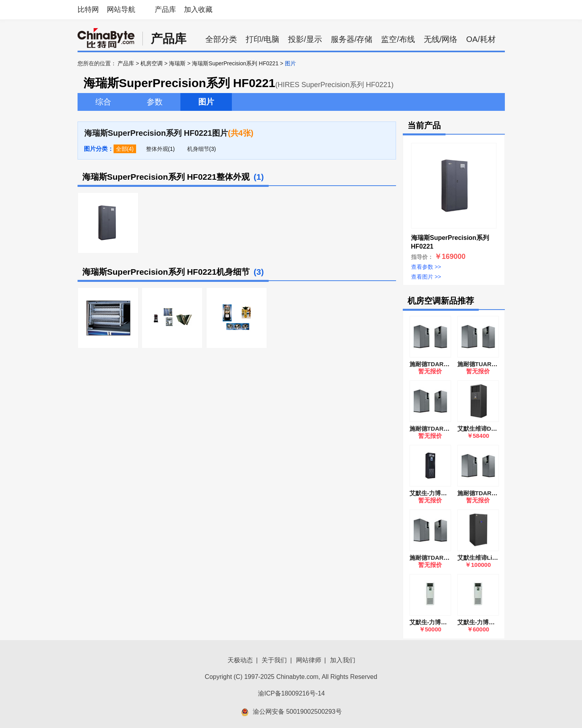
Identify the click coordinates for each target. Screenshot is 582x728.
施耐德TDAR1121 (481, 493)
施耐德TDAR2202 (433, 558)
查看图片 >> (426, 277)
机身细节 (198, 149)
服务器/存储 (352, 39)
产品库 (165, 10)
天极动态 (240, 660)
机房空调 (152, 63)
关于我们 (274, 660)
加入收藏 (198, 10)
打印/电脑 (263, 39)
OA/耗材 (481, 39)
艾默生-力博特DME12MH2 (445, 493)
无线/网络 (441, 39)
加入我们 (343, 660)
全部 (121, 149)
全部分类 (221, 39)
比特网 (88, 10)
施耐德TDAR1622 (433, 364)
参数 (155, 102)
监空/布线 (398, 39)
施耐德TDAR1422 (433, 429)
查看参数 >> (426, 267)
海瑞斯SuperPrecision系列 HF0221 (235, 63)
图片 (206, 102)
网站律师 (309, 660)
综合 (103, 102)
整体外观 (157, 149)
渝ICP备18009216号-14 (291, 693)
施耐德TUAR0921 (481, 364)
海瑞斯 (177, 63)
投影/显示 (305, 39)
